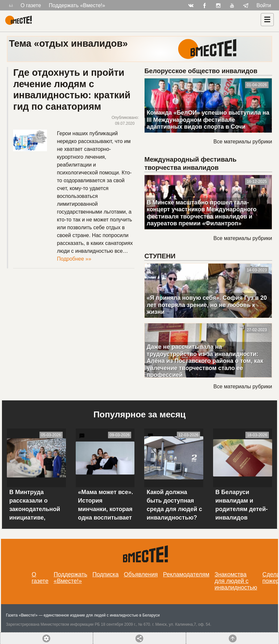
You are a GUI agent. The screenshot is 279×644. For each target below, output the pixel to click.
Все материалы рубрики (243, 142)
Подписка (105, 574)
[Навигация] (267, 20)
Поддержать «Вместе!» (77, 5)
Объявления (141, 574)
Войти (264, 5)
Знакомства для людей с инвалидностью (236, 581)
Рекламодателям (186, 574)
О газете (31, 5)
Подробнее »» (74, 259)
